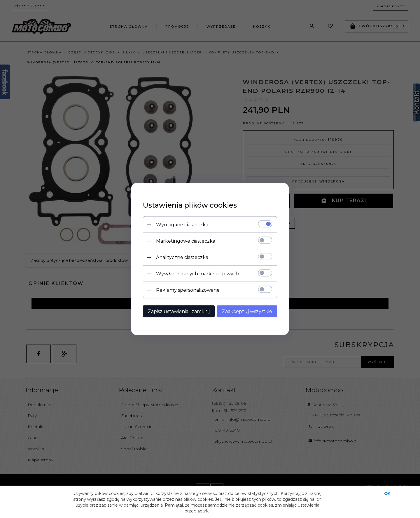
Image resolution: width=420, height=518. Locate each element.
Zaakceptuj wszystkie (247, 311)
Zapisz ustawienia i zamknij (179, 311)
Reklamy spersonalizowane (188, 290)
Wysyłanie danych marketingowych (198, 274)
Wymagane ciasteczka (182, 225)
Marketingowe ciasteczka (186, 241)
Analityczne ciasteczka (182, 257)
